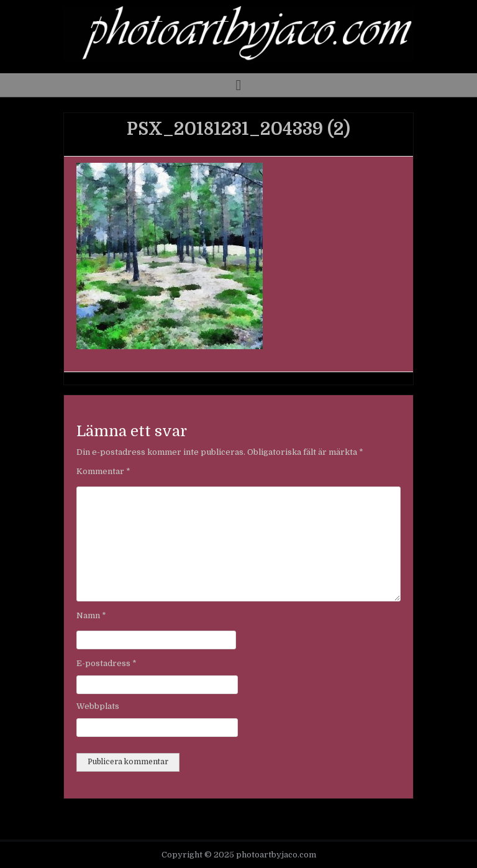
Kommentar (103, 471)
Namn (91, 615)
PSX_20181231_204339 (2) (238, 129)
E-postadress (107, 663)
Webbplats (98, 706)
